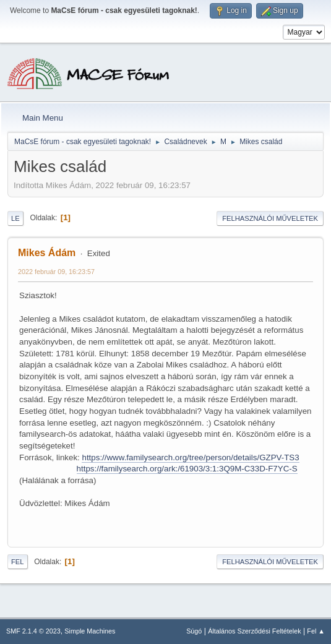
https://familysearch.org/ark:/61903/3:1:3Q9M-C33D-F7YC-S (187, 469)
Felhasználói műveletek (270, 218)
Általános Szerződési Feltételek (254, 631)
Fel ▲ (316, 631)
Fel (18, 562)
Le (15, 218)
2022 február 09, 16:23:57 (56, 272)
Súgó (194, 631)
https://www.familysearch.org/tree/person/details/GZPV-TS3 (190, 457)
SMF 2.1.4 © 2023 (33, 631)
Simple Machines (90, 631)
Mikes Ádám (47, 253)
